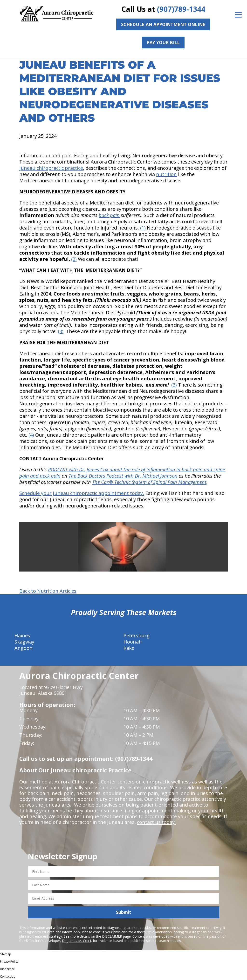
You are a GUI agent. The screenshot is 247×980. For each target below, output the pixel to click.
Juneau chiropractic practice (51, 168)
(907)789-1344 (181, 9)
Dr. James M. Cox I (76, 941)
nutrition (166, 174)
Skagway (24, 642)
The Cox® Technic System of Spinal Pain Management (149, 482)
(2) (74, 259)
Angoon (24, 648)
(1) (143, 228)
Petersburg (137, 635)
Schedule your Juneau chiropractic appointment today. (82, 493)
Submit (124, 912)
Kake (129, 648)
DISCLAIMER (112, 936)
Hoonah (133, 642)
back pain (109, 215)
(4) (31, 435)
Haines (22, 635)
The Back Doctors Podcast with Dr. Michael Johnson (123, 476)
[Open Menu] (238, 15)
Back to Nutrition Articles (48, 591)
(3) (61, 331)
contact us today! (156, 822)
